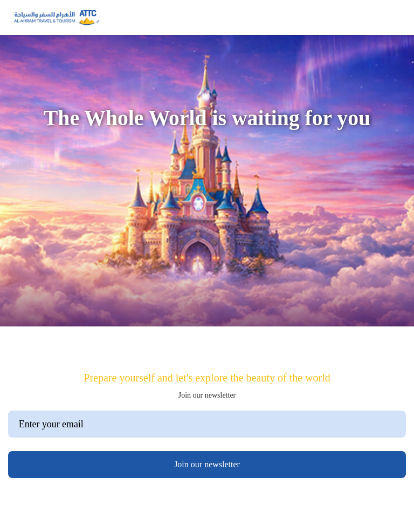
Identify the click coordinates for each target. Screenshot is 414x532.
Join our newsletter (207, 464)
